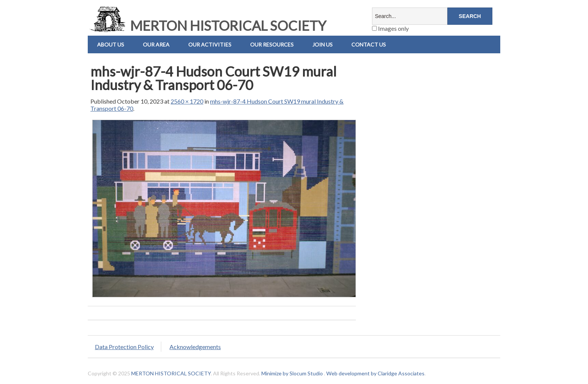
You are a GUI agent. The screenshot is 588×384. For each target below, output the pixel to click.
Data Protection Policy (124, 347)
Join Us (322, 44)
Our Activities (210, 44)
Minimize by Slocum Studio (292, 373)
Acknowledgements (195, 347)
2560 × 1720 (187, 101)
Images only (390, 28)
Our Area (156, 44)
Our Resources (272, 44)
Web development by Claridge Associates (375, 373)
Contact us (369, 44)
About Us (111, 44)
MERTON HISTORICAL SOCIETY (207, 26)
